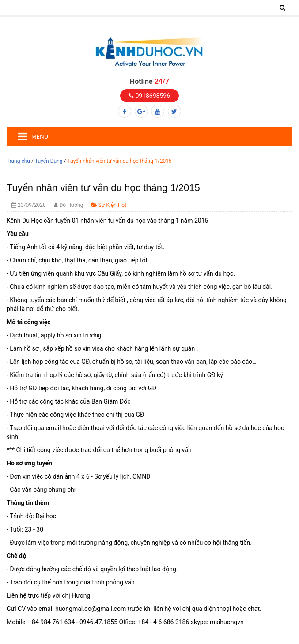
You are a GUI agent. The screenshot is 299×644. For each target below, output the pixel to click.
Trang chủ (18, 161)
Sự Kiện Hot (109, 205)
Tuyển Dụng (49, 161)
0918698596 (149, 96)
